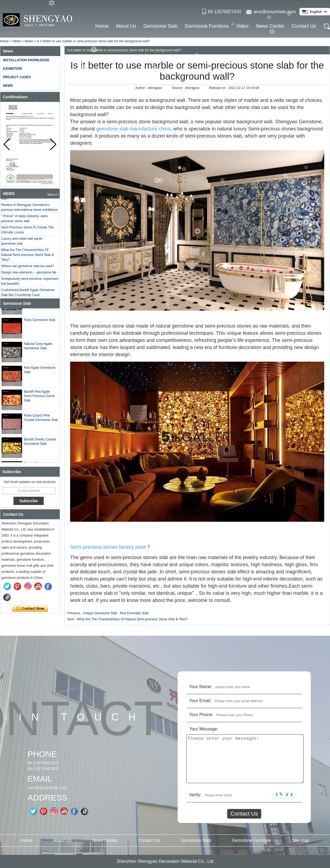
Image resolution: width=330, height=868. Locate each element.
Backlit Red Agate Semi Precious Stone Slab (39, 397)
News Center (270, 26)
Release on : (219, 88)
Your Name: (201, 687)
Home (102, 26)
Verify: (195, 795)
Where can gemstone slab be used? (28, 267)
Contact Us (304, 26)
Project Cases (17, 77)
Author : (141, 88)
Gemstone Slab (160, 26)
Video (242, 26)
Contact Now (30, 609)
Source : (178, 88)
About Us (126, 26)
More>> (53, 195)
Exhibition (13, 69)
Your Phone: (201, 715)
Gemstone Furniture (207, 26)
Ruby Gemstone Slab (40, 321)
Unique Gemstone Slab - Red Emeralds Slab (116, 613)
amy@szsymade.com (275, 12)
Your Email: (200, 701)
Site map (300, 840)
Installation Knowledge (26, 60)
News (17, 41)
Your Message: (204, 729)
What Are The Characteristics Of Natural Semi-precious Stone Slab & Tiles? (28, 256)
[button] (53, 144)
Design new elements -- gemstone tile (29, 273)
